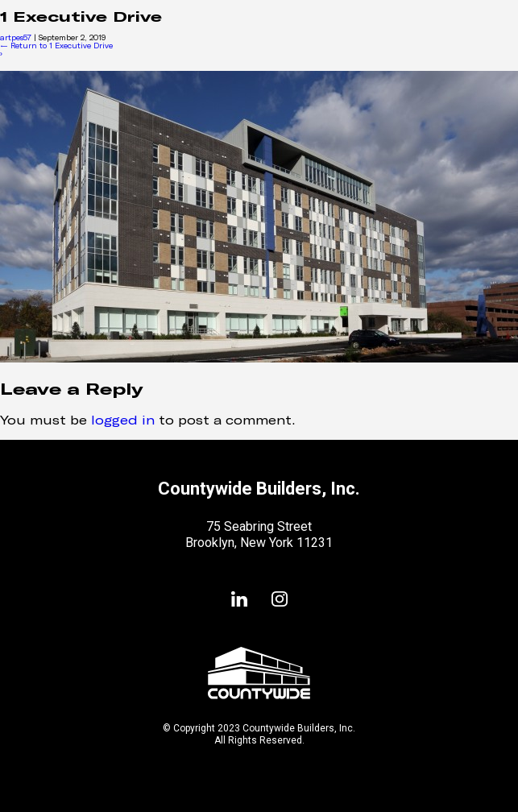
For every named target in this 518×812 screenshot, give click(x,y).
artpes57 (16, 37)
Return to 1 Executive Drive (56, 46)
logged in (123, 419)
